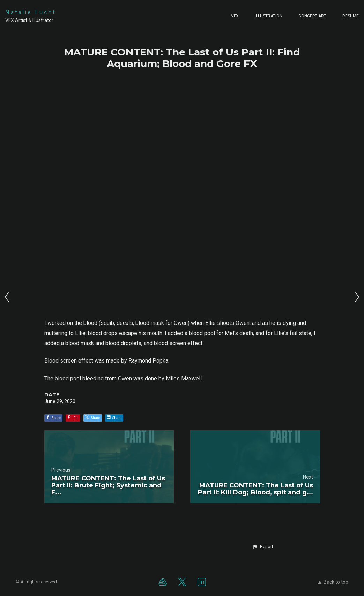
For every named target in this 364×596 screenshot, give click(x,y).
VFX (235, 16)
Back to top (333, 582)
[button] (263, 547)
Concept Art (312, 16)
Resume (351, 16)
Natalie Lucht (31, 12)
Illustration (269, 16)
